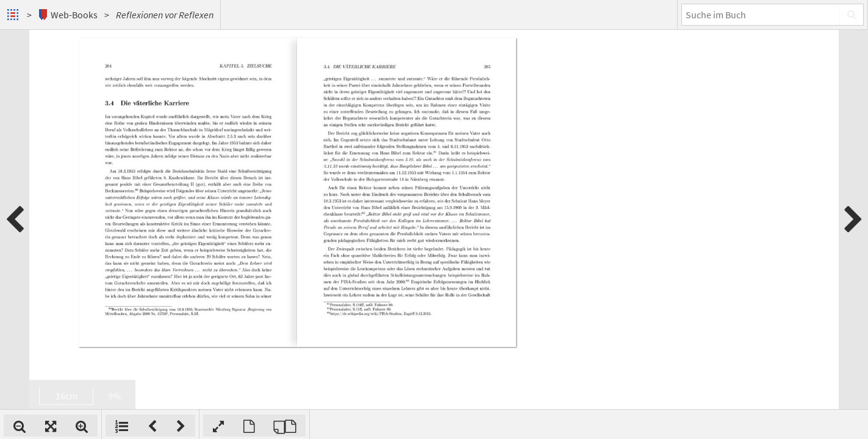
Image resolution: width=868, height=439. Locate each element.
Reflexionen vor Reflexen (165, 15)
